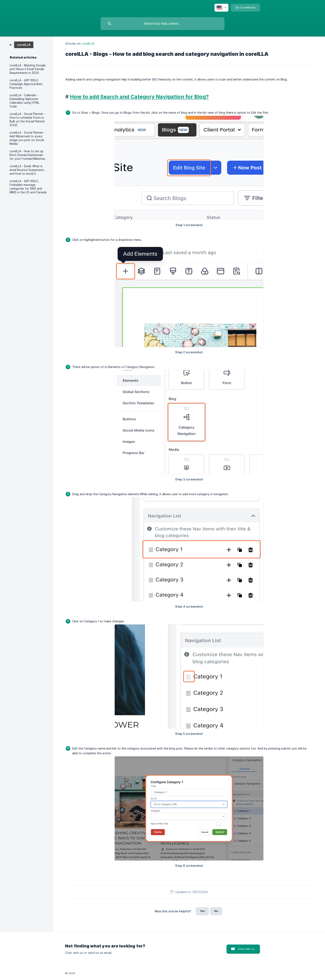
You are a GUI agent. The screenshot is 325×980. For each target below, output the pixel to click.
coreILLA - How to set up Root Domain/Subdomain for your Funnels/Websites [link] (27, 155)
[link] (21, 44)
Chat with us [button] (246, 949)
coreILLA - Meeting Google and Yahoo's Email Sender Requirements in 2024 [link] (28, 69)
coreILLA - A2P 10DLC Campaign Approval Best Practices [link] (26, 84)
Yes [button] (202, 911)
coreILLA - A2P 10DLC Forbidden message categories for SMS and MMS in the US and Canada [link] (28, 187)
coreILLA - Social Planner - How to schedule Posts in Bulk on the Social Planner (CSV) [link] (27, 119)
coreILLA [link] (88, 43)
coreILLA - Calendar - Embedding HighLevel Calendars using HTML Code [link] (24, 101)
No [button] (216, 911)
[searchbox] (162, 24)
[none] (221, 8)
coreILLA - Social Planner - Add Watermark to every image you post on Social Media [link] (27, 138)
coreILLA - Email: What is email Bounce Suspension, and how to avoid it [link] (27, 170)
